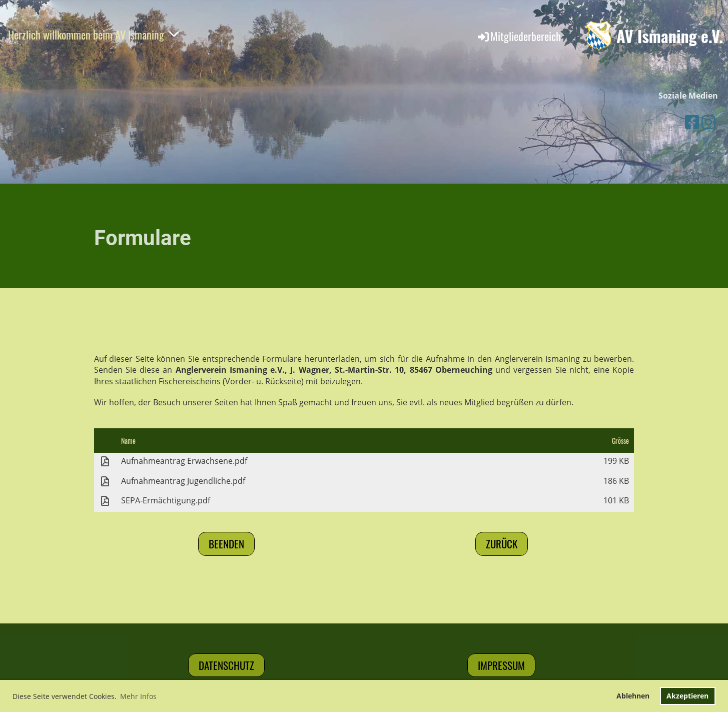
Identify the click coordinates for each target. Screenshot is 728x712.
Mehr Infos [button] (138, 696)
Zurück (502, 544)
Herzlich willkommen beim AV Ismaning (93, 35)
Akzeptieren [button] (687, 696)
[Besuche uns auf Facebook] (692, 122)
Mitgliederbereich (519, 36)
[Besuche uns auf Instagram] (708, 122)
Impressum (501, 665)
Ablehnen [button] (633, 696)
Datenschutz (226, 665)
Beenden (226, 544)
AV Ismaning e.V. (670, 36)
